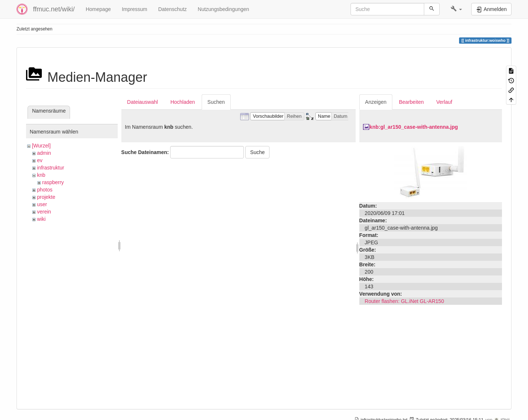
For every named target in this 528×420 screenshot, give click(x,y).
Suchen (216, 102)
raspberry (53, 182)
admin (44, 153)
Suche (257, 152)
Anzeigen (376, 102)
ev (40, 160)
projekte (46, 197)
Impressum (134, 9)
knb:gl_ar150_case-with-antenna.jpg (414, 127)
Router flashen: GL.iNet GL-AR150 (404, 301)
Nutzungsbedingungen (223, 9)
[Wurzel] (41, 146)
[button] (456, 9)
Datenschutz (172, 9)
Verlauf (444, 102)
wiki (41, 219)
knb (41, 175)
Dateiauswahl (143, 102)
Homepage (98, 9)
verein (44, 212)
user (42, 204)
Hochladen (183, 102)
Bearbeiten (411, 102)
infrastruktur (51, 168)
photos (45, 190)
